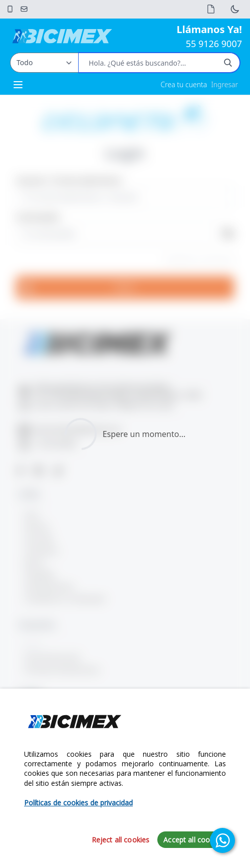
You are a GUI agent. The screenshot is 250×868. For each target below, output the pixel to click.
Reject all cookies (121, 840)
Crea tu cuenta (184, 84)
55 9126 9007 (214, 44)
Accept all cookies (193, 840)
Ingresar (224, 84)
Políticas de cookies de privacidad (78, 803)
